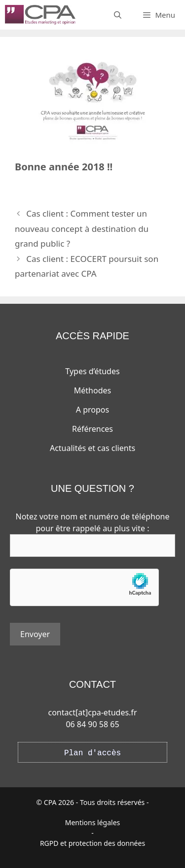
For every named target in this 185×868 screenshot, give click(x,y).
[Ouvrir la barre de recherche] (118, 15)
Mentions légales (93, 822)
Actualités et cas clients (92, 448)
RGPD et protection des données (92, 843)
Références (92, 429)
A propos (92, 410)
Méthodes (92, 390)
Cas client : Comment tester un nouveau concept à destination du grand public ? (82, 228)
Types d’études (92, 371)
